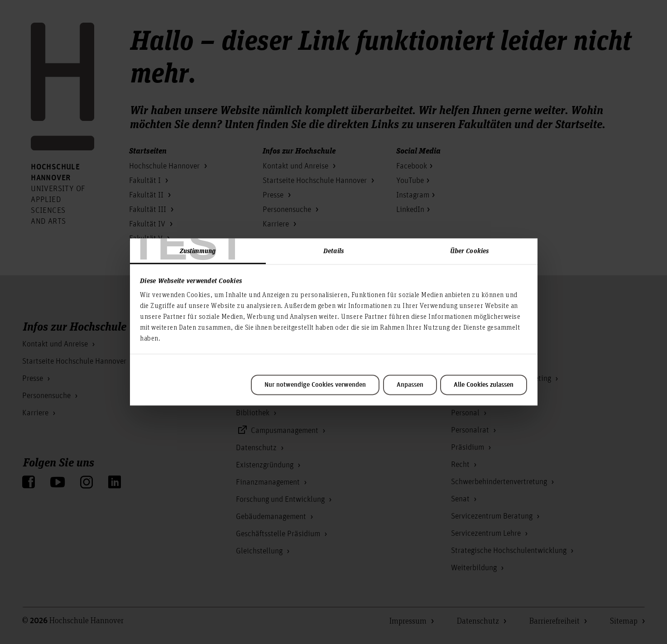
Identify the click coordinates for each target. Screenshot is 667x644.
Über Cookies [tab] (469, 250)
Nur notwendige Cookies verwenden (315, 385)
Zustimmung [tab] (198, 250)
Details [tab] (333, 250)
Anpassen (410, 385)
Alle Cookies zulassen (484, 385)
